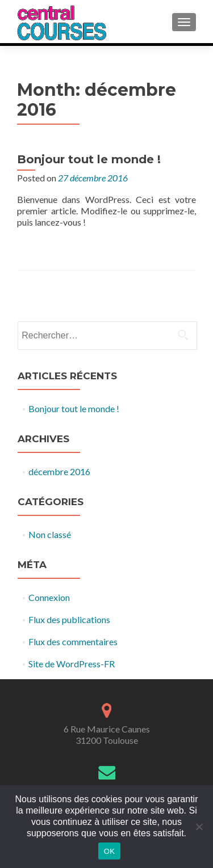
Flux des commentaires (73, 642)
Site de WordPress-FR (72, 664)
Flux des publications (69, 619)
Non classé (50, 534)
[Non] (199, 827)
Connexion (49, 597)
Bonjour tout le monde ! (89, 159)
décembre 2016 (59, 471)
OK (109, 851)
